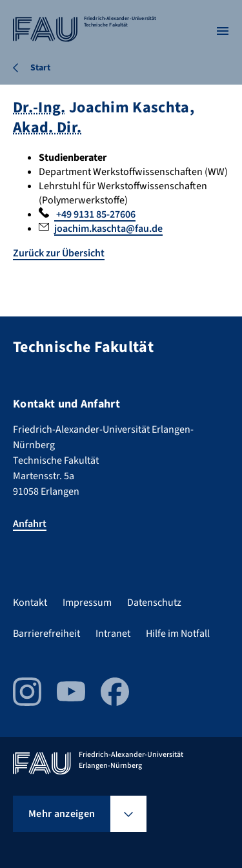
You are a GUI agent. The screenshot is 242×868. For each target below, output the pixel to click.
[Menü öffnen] (223, 31)
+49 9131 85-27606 (95, 214)
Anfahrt (30, 524)
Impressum (87, 603)
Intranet (113, 634)
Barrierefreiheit (46, 634)
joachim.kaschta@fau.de (108, 229)
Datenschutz (154, 603)
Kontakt (30, 603)
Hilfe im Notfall (178, 634)
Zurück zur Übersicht (59, 253)
